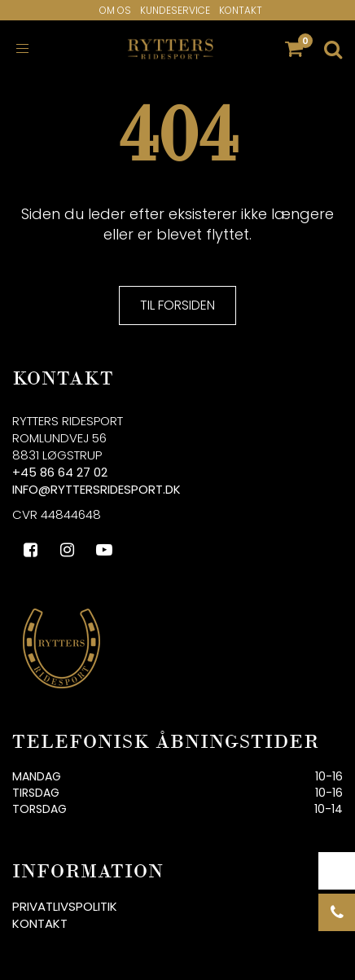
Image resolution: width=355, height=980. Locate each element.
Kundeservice (175, 10)
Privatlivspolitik (65, 906)
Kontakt (241, 10)
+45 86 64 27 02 (60, 472)
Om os (115, 10)
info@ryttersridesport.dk (96, 489)
